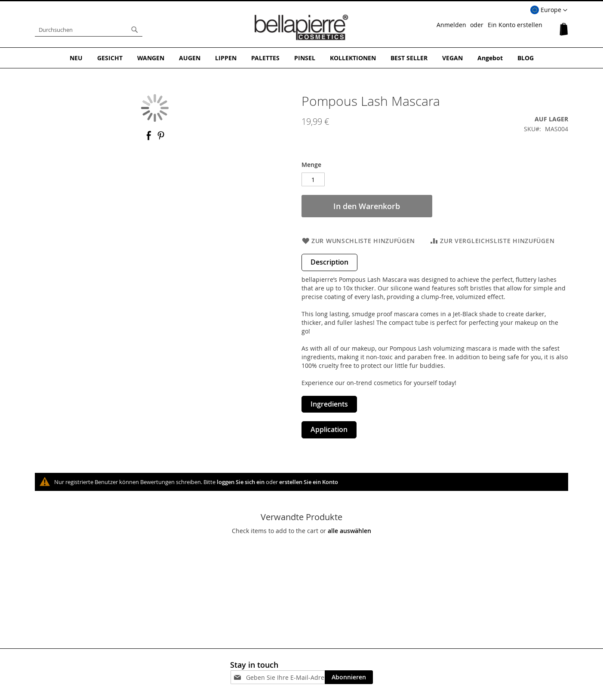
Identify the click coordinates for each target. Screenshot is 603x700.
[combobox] (89, 30)
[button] (549, 10)
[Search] (135, 30)
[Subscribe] (349, 677)
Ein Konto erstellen (515, 25)
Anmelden (451, 25)
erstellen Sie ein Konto (309, 482)
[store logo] (301, 28)
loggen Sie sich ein (241, 482)
